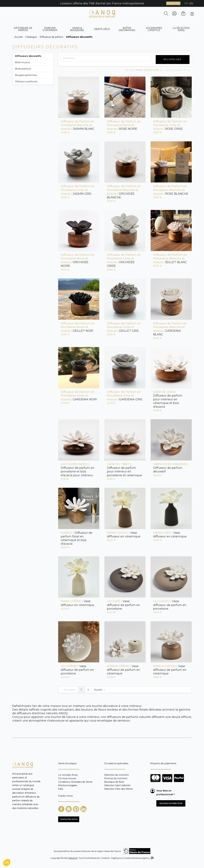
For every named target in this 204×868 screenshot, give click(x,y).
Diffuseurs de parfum (23, 29)
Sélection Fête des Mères (118, 789)
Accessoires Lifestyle (154, 29)
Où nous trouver (67, 778)
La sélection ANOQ (181, 29)
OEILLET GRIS (124, 327)
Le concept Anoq (68, 775)
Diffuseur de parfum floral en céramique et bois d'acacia (76, 538)
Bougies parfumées (26, 75)
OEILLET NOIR (78, 327)
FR (186, 3)
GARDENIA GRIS (125, 396)
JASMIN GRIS (78, 190)
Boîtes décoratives (127, 29)
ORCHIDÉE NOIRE (78, 260)
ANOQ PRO (173, 3)
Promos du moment (116, 778)
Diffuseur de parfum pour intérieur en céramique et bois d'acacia (168, 399)
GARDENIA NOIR (79, 396)
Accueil (18, 37)
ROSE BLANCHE (171, 190)
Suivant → (100, 690)
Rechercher (173, 60)
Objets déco (102, 29)
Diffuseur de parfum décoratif (171, 468)
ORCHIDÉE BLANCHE (124, 192)
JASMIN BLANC (78, 125)
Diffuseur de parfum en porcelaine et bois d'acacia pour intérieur (78, 470)
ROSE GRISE (170, 125)
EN (191, 3)
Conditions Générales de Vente (75, 782)
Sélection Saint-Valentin (117, 785)
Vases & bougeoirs (77, 29)
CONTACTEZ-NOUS (69, 819)
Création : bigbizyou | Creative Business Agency (127, 858)
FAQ (61, 789)
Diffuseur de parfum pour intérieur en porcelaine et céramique (124, 470)
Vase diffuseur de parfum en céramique (124, 670)
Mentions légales (68, 785)
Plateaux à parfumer (26, 81)
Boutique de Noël (114, 782)
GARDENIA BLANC (170, 329)
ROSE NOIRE (124, 125)
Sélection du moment (117, 775)
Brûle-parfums (23, 69)
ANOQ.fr (73, 858)
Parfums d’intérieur (50, 29)
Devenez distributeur (171, 803)
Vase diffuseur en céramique (124, 535)
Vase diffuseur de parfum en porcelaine (124, 605)
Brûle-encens (22, 62)
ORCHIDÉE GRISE (124, 260)
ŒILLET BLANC (170, 259)
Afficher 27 (178, 70)
